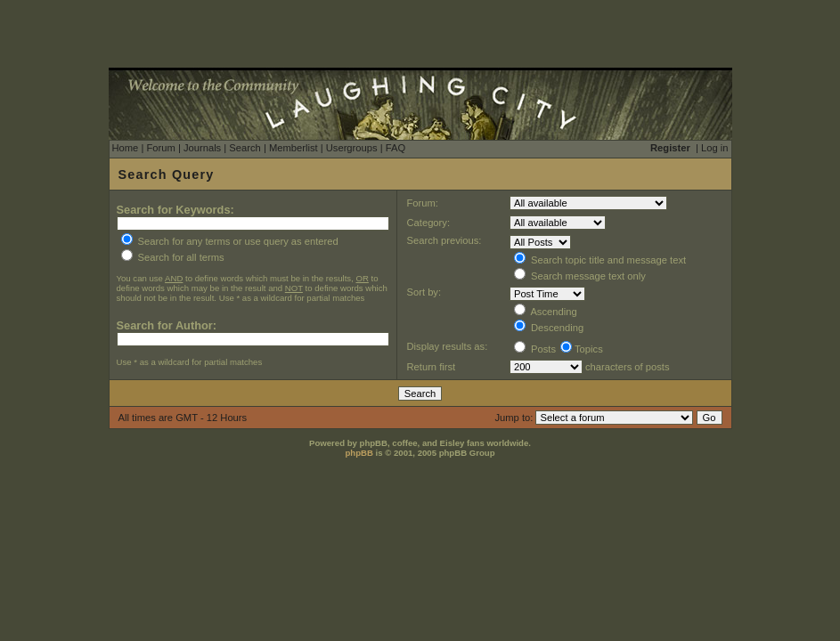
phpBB (359, 453)
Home (126, 148)
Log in (714, 148)
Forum (160, 148)
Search (245, 148)
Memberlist (294, 148)
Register (670, 148)
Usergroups (352, 148)
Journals (202, 148)
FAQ (396, 148)
